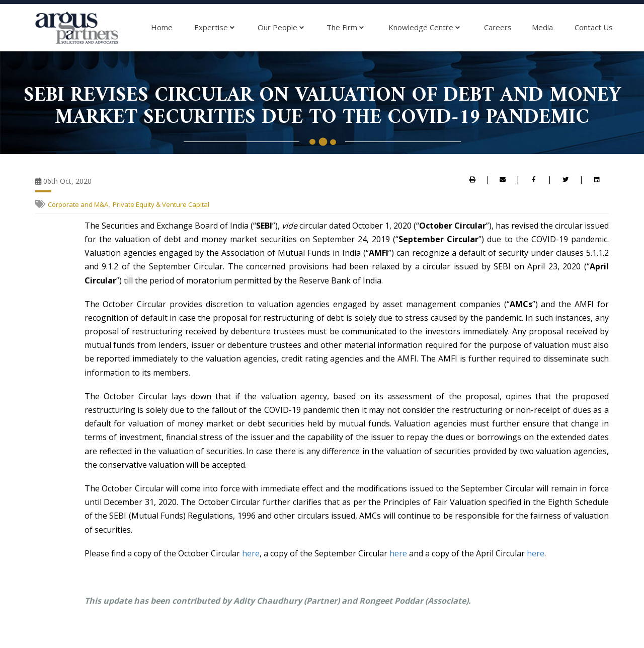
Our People (281, 28)
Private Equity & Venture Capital (161, 204)
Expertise (214, 28)
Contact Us (594, 27)
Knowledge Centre (424, 28)
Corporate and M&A (78, 204)
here (251, 553)
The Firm (345, 28)
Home (162, 27)
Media (542, 27)
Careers (498, 27)
